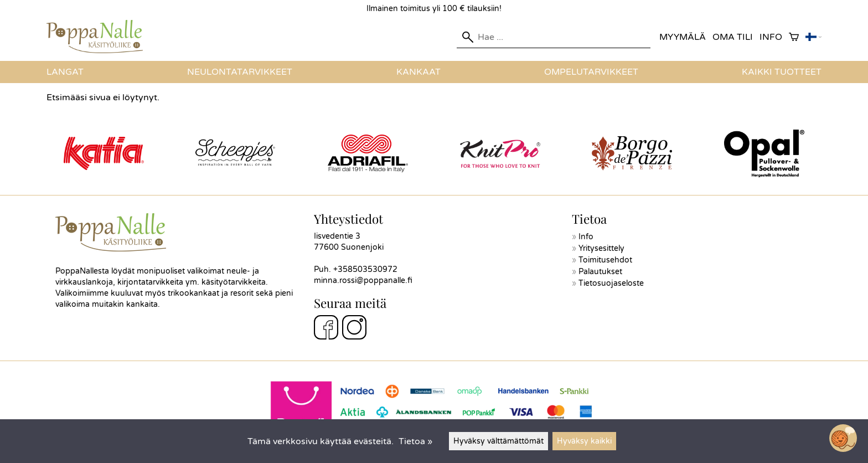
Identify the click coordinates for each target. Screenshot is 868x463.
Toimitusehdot (605, 260)
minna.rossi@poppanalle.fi (363, 281)
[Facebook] (326, 329)
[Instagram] (354, 329)
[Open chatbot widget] (843, 438)
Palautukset (600, 272)
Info (771, 37)
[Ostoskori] (794, 37)
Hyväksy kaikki (584, 441)
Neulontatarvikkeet (240, 72)
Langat (65, 72)
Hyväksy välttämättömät (498, 441)
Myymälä (683, 37)
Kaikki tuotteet (782, 72)
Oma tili (733, 37)
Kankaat (418, 72)
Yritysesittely (601, 248)
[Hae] (554, 37)
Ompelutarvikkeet (591, 72)
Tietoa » (415, 441)
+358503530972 (365, 269)
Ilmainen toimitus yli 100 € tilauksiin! (434, 9)
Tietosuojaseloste (611, 283)
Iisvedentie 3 (337, 236)
